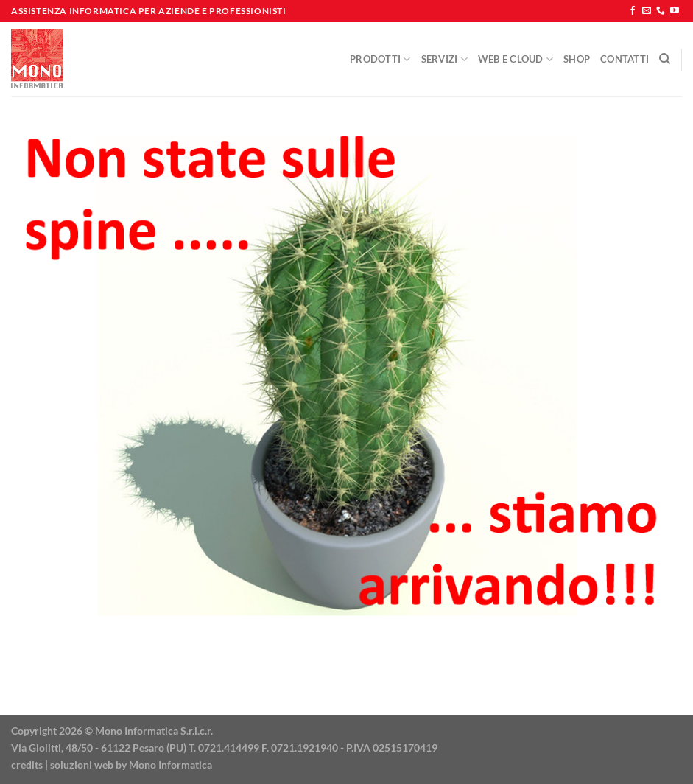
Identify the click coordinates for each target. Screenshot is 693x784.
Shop (577, 59)
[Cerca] (665, 59)
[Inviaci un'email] (647, 11)
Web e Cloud (516, 59)
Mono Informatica (170, 764)
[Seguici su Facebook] (633, 11)
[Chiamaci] (661, 11)
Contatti (625, 59)
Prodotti (380, 59)
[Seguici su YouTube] (675, 11)
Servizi (444, 59)
